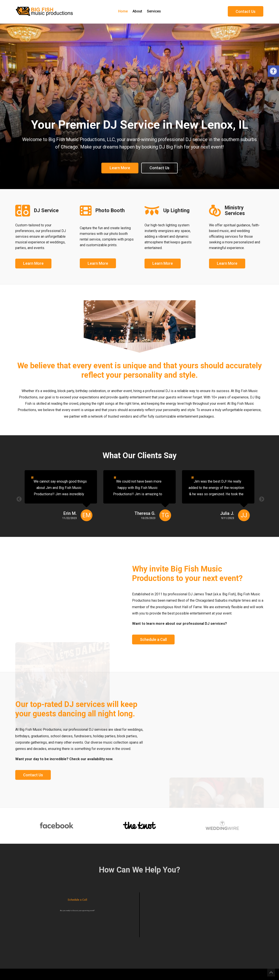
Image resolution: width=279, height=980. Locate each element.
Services (154, 11)
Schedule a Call (153, 639)
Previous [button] (18, 499)
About (137, 11)
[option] (139, 146)
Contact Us (246, 11)
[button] (273, 71)
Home (123, 11)
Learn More (120, 169)
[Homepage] (44, 18)
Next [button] (261, 499)
